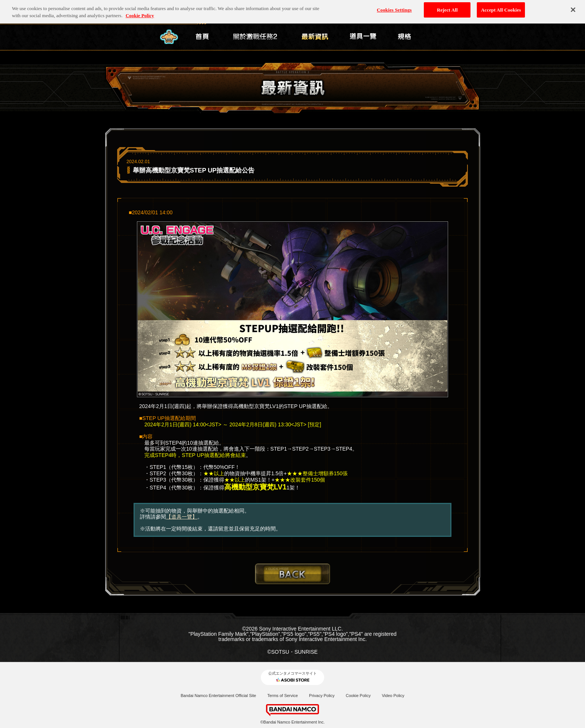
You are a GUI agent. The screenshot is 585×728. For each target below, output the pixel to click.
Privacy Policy (322, 696)
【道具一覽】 (182, 517)
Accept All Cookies (501, 8)
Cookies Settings (394, 8)
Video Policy (393, 696)
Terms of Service (282, 696)
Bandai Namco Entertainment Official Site (218, 696)
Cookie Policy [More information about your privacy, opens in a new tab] (140, 14)
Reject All (447, 8)
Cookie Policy (358, 696)
